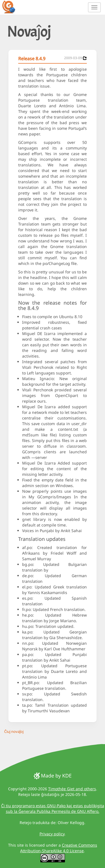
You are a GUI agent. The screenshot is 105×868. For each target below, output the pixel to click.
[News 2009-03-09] (85, 58)
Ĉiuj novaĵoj (14, 731)
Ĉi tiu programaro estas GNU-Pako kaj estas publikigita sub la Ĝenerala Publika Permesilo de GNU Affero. (53, 808)
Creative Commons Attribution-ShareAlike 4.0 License (59, 848)
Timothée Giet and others (72, 789)
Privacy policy (52, 834)
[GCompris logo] (12, 7)
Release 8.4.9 (32, 59)
